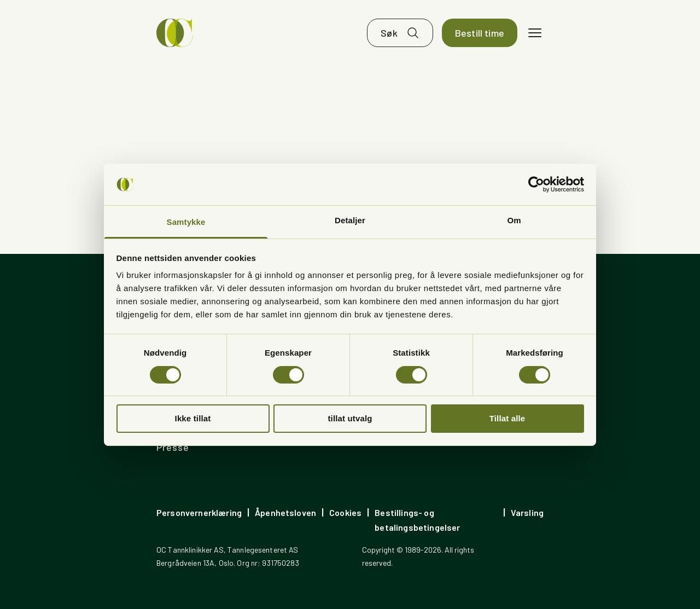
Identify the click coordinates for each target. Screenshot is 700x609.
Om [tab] (514, 220)
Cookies (345, 512)
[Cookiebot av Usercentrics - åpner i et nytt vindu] (536, 184)
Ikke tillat (193, 418)
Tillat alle (507, 418)
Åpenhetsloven (285, 512)
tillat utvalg (350, 418)
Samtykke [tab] (186, 222)
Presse (173, 447)
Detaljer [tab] (350, 220)
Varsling (527, 512)
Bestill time (480, 33)
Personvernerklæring (199, 512)
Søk (389, 33)
